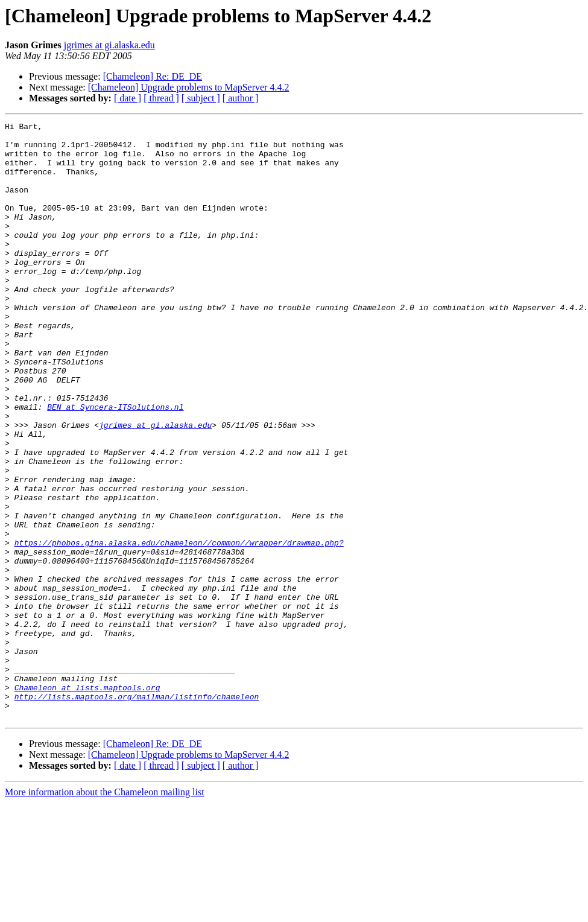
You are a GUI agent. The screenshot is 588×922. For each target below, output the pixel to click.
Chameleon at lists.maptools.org (87, 801)
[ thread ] (161, 98)
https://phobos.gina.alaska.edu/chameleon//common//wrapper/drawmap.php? (179, 628)
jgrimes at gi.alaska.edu (109, 45)
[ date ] (128, 98)
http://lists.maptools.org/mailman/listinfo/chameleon (137, 812)
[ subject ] (201, 98)
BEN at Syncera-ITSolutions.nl (115, 465)
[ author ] (241, 98)
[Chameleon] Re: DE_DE (153, 76)
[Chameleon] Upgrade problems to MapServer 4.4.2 (189, 87)
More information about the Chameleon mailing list (105, 911)
